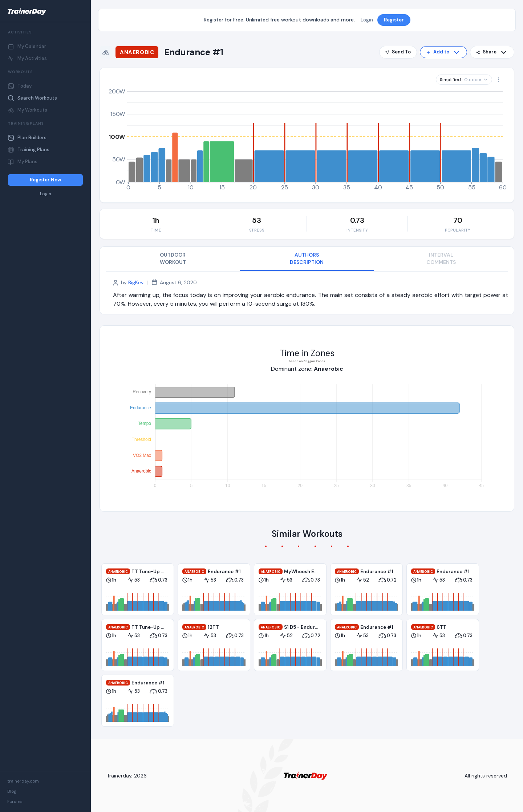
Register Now (45, 180)
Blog (12, 791)
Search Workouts (33, 98)
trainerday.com (23, 781)
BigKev (136, 282)
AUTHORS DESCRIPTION (307, 258)
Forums (15, 801)
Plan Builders (27, 138)
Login (46, 194)
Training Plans (29, 150)
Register (394, 20)
